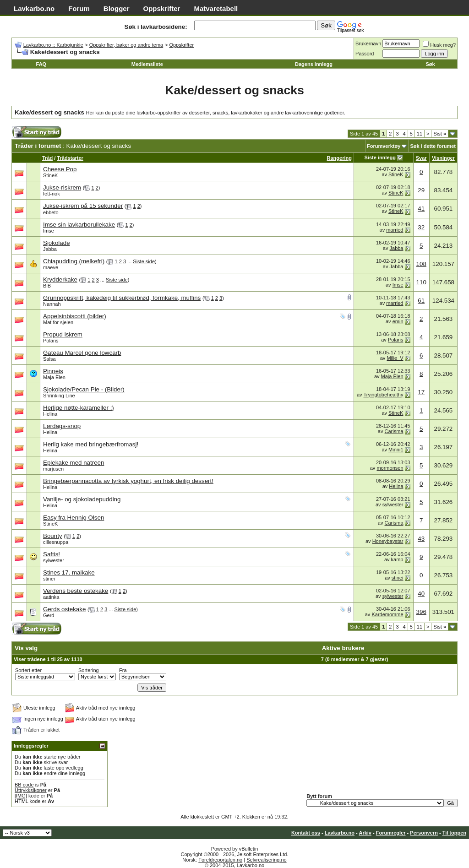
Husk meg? (439, 45)
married (395, 230)
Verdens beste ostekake (76, 591)
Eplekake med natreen (74, 463)
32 (421, 227)
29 (421, 190)
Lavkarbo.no (34, 8)
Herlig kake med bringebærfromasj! (91, 444)
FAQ (41, 64)
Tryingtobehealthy (383, 395)
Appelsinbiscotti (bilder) (75, 316)
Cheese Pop (60, 169)
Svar (421, 158)
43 (421, 539)
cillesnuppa (56, 542)
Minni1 (396, 450)
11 (420, 134)
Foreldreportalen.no (220, 860)
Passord (365, 54)
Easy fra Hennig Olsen (74, 518)
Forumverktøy (384, 146)
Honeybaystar (388, 541)
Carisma (394, 431)
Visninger (443, 158)
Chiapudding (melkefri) (74, 261)
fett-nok (52, 194)
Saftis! (52, 554)
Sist (440, 134)
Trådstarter (70, 158)
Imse (49, 231)
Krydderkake (60, 279)
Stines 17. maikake (69, 572)
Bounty (53, 536)
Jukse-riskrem (62, 187)
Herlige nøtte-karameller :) (79, 408)
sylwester (393, 505)
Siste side (144, 261)
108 (421, 264)
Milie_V (395, 358)
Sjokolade (57, 243)
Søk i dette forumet (433, 146)
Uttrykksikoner (31, 790)
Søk (430, 64)
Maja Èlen (54, 377)
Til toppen (454, 833)
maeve (51, 267)
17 (421, 392)
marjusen (53, 469)
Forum (79, 8)
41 (421, 209)
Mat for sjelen (58, 322)
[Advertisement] (179, 134)
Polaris (51, 341)
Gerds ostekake (64, 609)
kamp (397, 559)
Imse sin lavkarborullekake (79, 225)
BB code (24, 785)
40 (421, 594)
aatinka (51, 597)
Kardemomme (387, 614)
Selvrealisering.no (266, 860)
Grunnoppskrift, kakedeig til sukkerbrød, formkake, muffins (122, 298)
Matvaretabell (216, 8)
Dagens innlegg (314, 64)
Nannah (52, 304)
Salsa (49, 359)
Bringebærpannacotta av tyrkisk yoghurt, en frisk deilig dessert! (128, 481)
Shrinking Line (59, 396)
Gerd (49, 615)
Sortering (89, 670)
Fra (123, 670)
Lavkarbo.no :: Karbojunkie (53, 45)
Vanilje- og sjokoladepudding (82, 499)
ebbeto (51, 212)
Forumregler (391, 833)
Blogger (117, 8)
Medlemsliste (147, 64)
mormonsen (390, 468)
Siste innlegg (380, 157)
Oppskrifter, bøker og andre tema (126, 45)
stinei (49, 579)
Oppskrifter (162, 8)
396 (421, 612)
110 (421, 282)
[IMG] (21, 796)
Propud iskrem (63, 334)
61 (421, 301)
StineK (50, 175)
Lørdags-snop (62, 426)
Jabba (50, 249)
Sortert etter (28, 670)
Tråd (47, 158)
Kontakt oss (306, 833)
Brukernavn (368, 43)
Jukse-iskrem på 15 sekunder (83, 206)
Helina (50, 414)
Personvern (424, 833)
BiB (47, 286)
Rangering (339, 158)
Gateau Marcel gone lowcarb (82, 353)
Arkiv (365, 833)
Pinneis (53, 371)
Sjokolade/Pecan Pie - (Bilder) (84, 389)
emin (398, 321)
